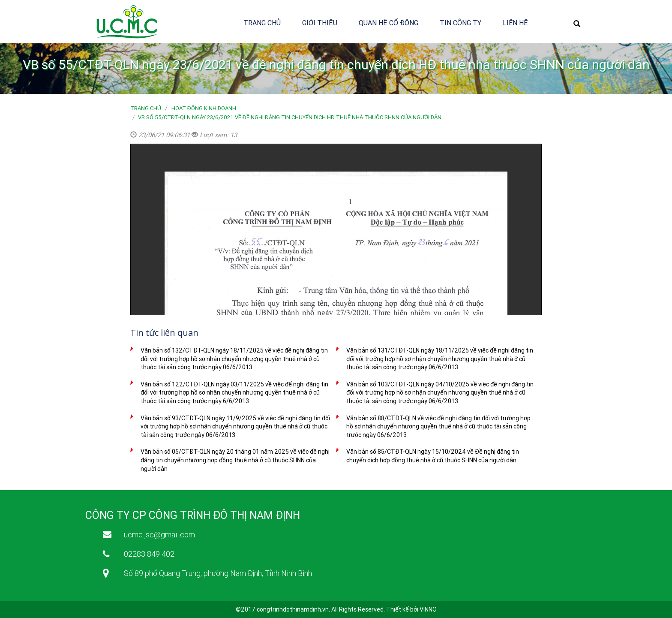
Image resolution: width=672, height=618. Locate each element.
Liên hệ (515, 23)
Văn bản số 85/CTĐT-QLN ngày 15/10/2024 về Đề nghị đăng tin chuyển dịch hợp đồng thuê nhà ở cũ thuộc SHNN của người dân (433, 456)
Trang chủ (262, 23)
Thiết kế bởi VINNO (411, 609)
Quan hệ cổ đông (388, 23)
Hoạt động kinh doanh (204, 108)
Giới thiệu (320, 23)
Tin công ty (460, 23)
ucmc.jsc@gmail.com (159, 535)
